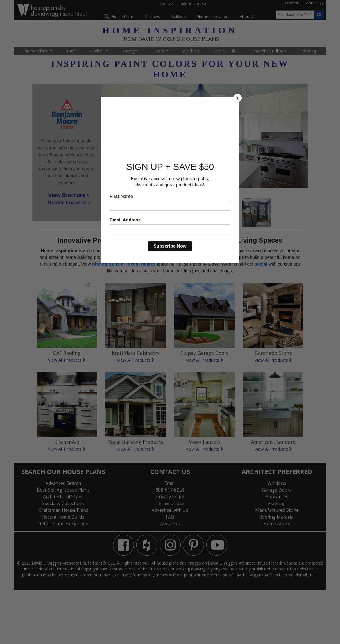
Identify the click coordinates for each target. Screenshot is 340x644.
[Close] (237, 98)
